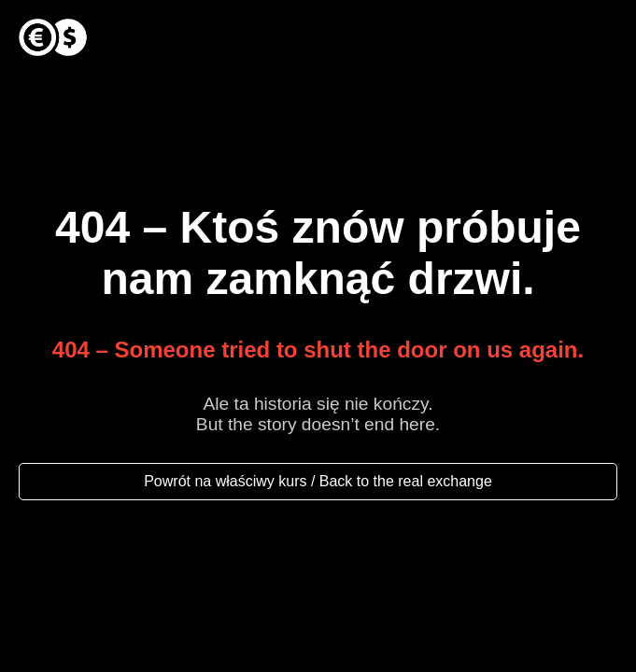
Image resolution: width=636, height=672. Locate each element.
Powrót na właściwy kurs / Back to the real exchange (318, 481)
